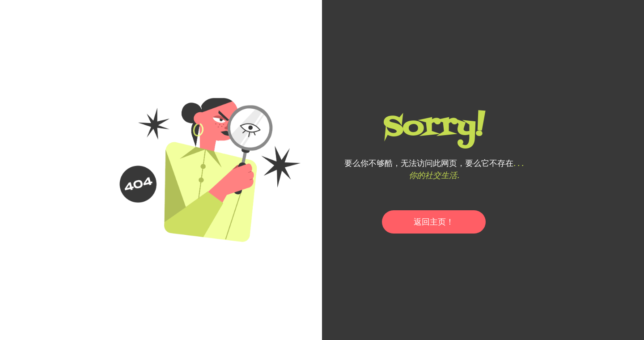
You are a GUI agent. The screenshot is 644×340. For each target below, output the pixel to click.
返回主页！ (434, 222)
